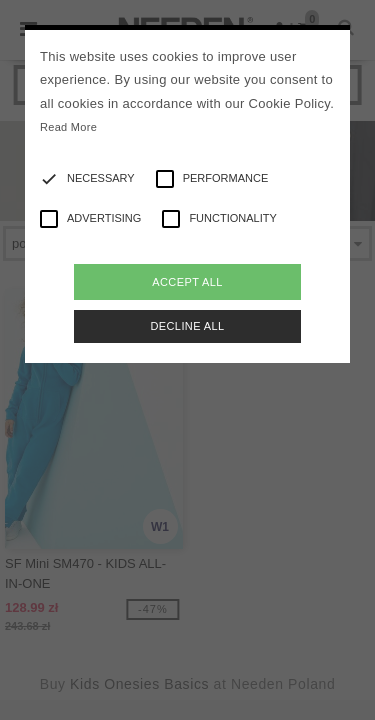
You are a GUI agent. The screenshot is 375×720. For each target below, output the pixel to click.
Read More (68, 127)
